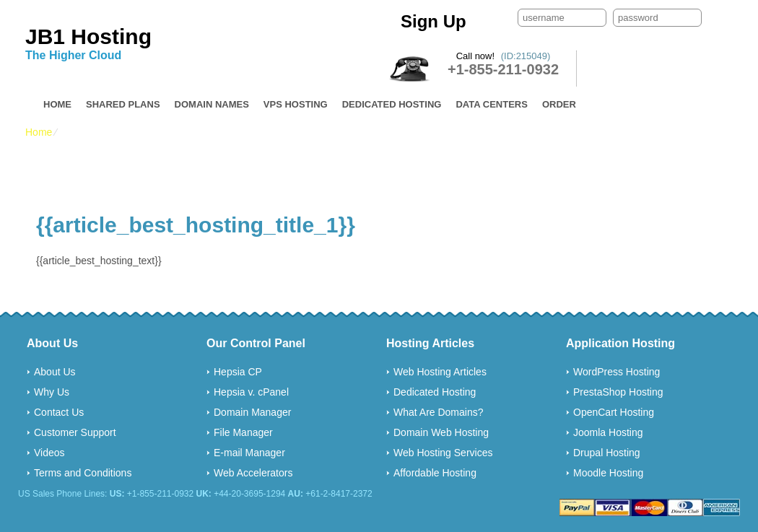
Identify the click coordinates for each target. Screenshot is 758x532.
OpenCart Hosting (614, 412)
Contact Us (59, 412)
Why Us (52, 392)
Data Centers (491, 104)
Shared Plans (123, 104)
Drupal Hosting (607, 453)
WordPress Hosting (617, 372)
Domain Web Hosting (441, 432)
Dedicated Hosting (392, 104)
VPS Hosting (296, 104)
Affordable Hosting (435, 473)
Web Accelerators (253, 473)
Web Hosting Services (443, 453)
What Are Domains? (439, 412)
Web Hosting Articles (440, 372)
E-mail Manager (249, 453)
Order (559, 104)
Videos (49, 453)
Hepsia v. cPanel (251, 392)
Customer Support (75, 432)
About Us (55, 372)
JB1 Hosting (88, 36)
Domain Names (212, 104)
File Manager (243, 432)
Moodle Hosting (608, 473)
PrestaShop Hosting (618, 392)
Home (57, 104)
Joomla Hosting (608, 432)
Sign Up (434, 21)
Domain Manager (252, 412)
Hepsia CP (238, 372)
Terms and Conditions (83, 473)
